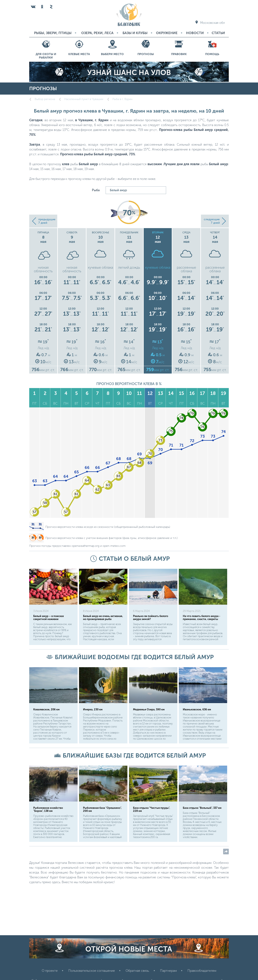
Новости (195, 33)
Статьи (218, 33)
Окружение (167, 33)
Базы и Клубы (135, 33)
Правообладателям (202, 971)
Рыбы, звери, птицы (53, 33)
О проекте (50, 971)
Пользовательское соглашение (92, 971)
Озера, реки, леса (97, 33)
